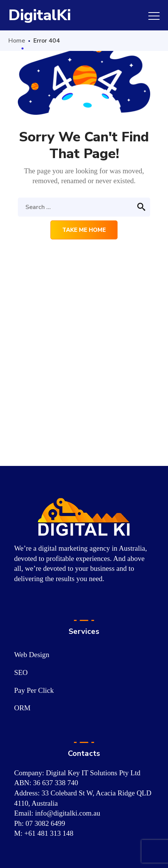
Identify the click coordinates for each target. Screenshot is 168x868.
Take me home (84, 230)
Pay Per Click (34, 690)
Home (17, 41)
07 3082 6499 (45, 823)
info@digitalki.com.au (68, 813)
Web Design (32, 655)
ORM (22, 708)
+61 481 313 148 (49, 833)
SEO (21, 672)
